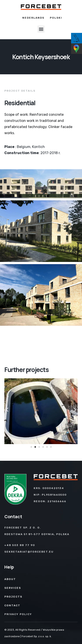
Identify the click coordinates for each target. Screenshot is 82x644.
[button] (41, 29)
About (10, 579)
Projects (13, 597)
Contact (12, 605)
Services (13, 588)
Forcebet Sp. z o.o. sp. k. (37, 636)
